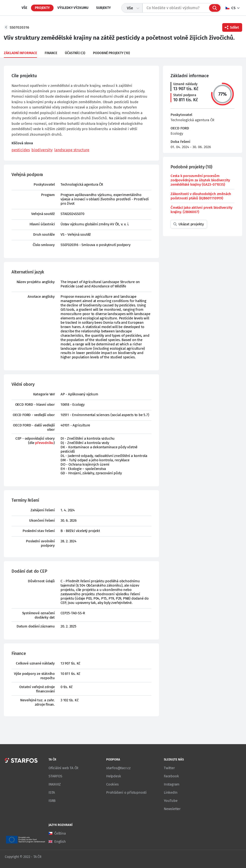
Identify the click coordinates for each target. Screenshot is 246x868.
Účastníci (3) (75, 53)
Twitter (169, 768)
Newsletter (172, 809)
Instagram (172, 784)
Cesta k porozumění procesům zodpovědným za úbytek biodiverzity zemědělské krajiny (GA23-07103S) (200, 180)
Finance (51, 53)
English (60, 842)
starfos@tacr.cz (118, 768)
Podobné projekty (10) (111, 53)
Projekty (42, 8)
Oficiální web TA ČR (63, 768)
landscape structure (72, 150)
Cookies (112, 784)
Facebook (171, 776)
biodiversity (42, 150)
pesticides (21, 150)
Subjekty (103, 8)
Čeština (60, 833)
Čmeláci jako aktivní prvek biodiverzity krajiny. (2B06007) (202, 210)
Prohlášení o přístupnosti (126, 792)
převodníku (44, 443)
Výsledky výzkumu (73, 8)
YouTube (171, 801)
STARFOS (55, 776)
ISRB (52, 801)
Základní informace (20, 53)
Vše (24, 8)
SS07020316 (19, 27)
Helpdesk (114, 776)
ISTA (52, 792)
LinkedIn (171, 792)
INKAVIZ (55, 784)
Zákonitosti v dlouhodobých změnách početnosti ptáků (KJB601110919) (201, 196)
